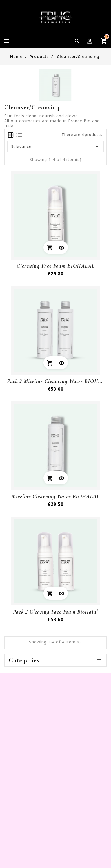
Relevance (56, 147)
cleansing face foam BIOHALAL (56, 266)
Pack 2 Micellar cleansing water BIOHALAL (55, 381)
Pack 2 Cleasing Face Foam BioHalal (55, 612)
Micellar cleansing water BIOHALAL (56, 497)
